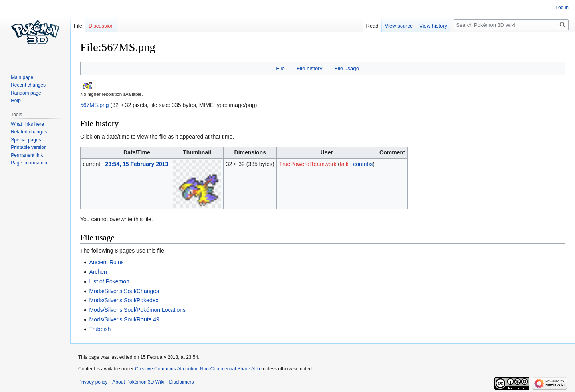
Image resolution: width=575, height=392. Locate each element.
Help (16, 101)
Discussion (101, 26)
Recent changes (28, 85)
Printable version (29, 147)
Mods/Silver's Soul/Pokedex (124, 300)
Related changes (29, 132)
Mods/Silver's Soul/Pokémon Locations (137, 310)
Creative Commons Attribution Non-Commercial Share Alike (198, 369)
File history (309, 68)
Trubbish (100, 329)
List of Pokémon (109, 281)
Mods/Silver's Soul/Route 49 (124, 319)
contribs (363, 164)
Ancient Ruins (106, 262)
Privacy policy (93, 382)
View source (399, 26)
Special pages (26, 140)
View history (433, 26)
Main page (22, 77)
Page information (29, 163)
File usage (347, 68)
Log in (562, 8)
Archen (98, 272)
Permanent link (27, 155)
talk (344, 164)
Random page (26, 93)
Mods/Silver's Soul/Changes (124, 291)
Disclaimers (181, 382)
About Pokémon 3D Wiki (138, 382)
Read (372, 26)
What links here (27, 124)
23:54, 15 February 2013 (137, 164)
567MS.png (95, 105)
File (280, 68)
